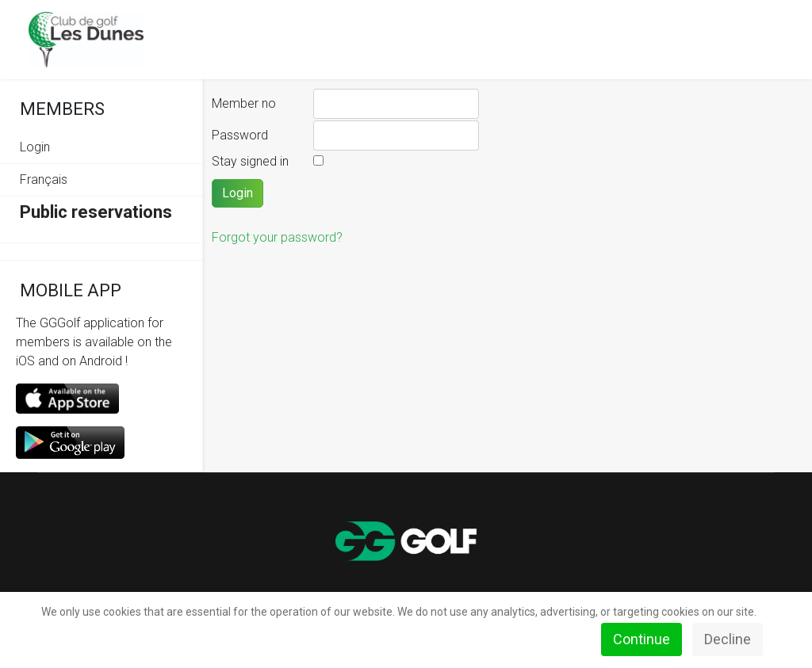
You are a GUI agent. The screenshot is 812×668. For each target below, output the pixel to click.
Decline (728, 639)
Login (35, 147)
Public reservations (96, 212)
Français (44, 179)
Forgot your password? (277, 237)
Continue (642, 639)
